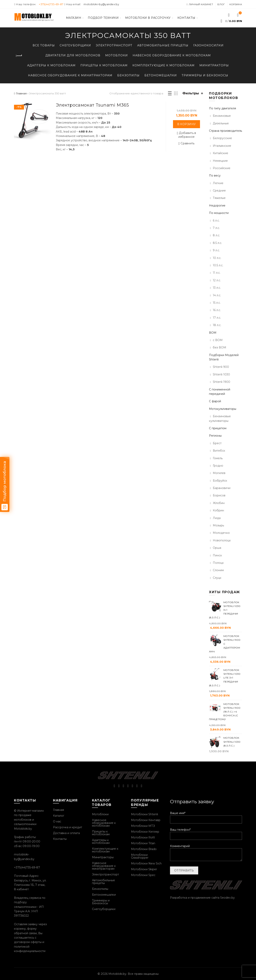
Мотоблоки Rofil (143, 837)
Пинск (217, 555)
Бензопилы (128, 75)
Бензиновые (222, 116)
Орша (217, 548)
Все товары (44, 45)
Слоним (218, 570)
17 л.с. (217, 318)
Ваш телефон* (206, 833)
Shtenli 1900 (221, 382)
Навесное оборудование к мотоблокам (172, 55)
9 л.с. (216, 250)
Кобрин (218, 510)
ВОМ (213, 333)
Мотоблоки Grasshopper (140, 856)
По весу (215, 176)
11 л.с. (217, 273)
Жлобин (219, 503)
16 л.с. (217, 310)
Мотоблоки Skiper (144, 869)
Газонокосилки (208, 45)
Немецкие (220, 161)
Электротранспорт (114, 45)
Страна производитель (225, 131)
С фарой (215, 401)
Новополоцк (222, 540)
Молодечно (221, 533)
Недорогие (217, 206)
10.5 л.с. (218, 265)
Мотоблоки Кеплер (145, 832)
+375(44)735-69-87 (51, 4)
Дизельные (221, 123)
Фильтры (191, 93)
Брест (217, 443)
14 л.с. (217, 295)
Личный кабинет (200, 4)
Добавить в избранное (187, 135)
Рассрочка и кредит (68, 827)
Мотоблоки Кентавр (146, 820)
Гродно (218, 466)
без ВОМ (219, 347)
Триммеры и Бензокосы (205, 75)
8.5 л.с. (217, 243)
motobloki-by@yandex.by (101, 4)
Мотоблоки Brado (144, 849)
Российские (222, 168)
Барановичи (222, 488)
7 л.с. (216, 228)
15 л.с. (217, 303)
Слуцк (217, 578)
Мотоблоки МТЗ (143, 826)
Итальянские (222, 146)
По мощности (219, 213)
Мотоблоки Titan (143, 843)
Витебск (219, 451)
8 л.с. (216, 235)
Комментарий (206, 853)
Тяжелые (219, 198)
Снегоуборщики (75, 45)
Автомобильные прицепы (163, 45)
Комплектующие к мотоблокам (163, 65)
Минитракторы (214, 65)
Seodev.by (227, 898)
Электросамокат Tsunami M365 (92, 105)
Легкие (218, 183)
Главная (21, 93)
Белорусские (222, 138)
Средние (219, 191)
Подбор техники (103, 18)
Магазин (74, 18)
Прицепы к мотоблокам (104, 65)
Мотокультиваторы (223, 409)
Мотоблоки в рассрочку (148, 18)
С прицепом (218, 428)
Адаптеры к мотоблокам (51, 65)
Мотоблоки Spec (143, 875)
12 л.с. (217, 280)
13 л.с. (217, 288)
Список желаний (240, 13)
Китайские (220, 153)
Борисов (219, 495)
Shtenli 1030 (221, 374)
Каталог (59, 816)
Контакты (186, 18)
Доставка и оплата (66, 833)
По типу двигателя (222, 108)
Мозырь (218, 525)
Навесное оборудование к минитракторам (70, 75)
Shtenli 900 (221, 367)
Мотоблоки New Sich (146, 863)
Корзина (236, 4)
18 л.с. (217, 325)
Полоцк (218, 563)
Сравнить (187, 143)
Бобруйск (220, 481)
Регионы (215, 436)
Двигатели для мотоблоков (73, 55)
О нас (57, 821)
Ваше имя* (206, 816)
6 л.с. (216, 221)
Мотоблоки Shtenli (144, 814)
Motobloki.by (117, 974)
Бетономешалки (161, 75)
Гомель (218, 458)
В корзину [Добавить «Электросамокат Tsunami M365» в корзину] (187, 124)
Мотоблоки (116, 55)
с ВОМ (218, 340)
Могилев (219, 473)
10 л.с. (217, 258)
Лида (217, 518)
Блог (221, 4)
